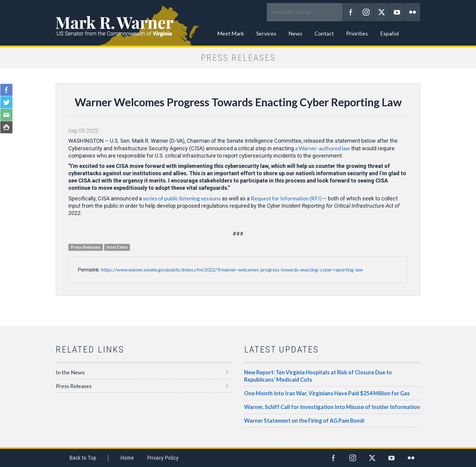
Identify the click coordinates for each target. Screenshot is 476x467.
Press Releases (74, 386)
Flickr (413, 12)
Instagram (366, 12)
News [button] (295, 33)
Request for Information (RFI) (286, 198)
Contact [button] (324, 33)
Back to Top (83, 458)
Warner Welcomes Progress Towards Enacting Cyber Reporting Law (238, 102)
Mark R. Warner (238, 23)
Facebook (351, 12)
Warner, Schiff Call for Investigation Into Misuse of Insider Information (332, 407)
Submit (335, 12)
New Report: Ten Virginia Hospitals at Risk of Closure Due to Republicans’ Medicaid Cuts (318, 376)
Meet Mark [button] (231, 33)
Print (6, 127)
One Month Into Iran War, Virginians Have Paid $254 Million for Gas (327, 393)
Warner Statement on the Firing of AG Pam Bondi (304, 421)
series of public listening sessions (182, 198)
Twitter (382, 12)
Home (127, 458)
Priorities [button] (357, 33)
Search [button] (413, 33)
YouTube (397, 12)
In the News (70, 372)
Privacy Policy (163, 458)
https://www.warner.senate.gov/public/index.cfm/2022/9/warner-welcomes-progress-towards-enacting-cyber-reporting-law (232, 269)
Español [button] (389, 33)
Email (6, 115)
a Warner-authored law (323, 148)
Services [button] (266, 33)
